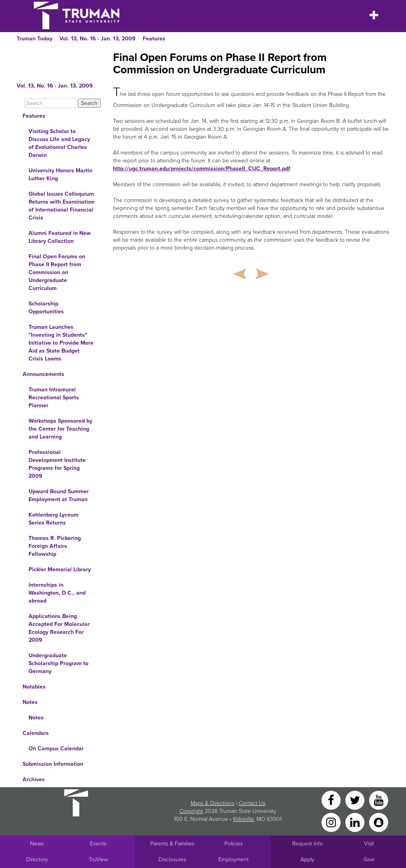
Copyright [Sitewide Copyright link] (191, 811)
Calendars (36, 733)
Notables (34, 687)
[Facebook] (332, 800)
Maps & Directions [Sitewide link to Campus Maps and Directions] (213, 803)
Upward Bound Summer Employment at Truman (59, 495)
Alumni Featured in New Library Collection (60, 237)
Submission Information (53, 764)
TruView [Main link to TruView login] (98, 859)
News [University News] (37, 844)
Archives (34, 779)
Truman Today (34, 39)
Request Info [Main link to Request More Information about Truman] (307, 844)
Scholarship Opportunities (46, 308)
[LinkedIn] (356, 822)
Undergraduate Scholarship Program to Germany (58, 663)
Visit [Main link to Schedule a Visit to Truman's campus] (369, 844)
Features (154, 39)
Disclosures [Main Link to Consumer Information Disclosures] (172, 859)
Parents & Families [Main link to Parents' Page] (172, 844)
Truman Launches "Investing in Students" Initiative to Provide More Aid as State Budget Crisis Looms (61, 343)
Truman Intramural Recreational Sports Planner (54, 398)
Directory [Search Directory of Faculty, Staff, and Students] (37, 859)
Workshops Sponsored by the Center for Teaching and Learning (60, 429)
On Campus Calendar (56, 749)
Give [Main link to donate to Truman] (369, 859)
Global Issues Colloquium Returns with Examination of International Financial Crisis (61, 206)
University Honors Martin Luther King (60, 175)
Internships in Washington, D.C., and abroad (57, 593)
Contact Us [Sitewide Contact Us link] (252, 803)
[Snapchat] (379, 822)
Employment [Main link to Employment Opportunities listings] (234, 859)
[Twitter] (356, 800)
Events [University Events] (98, 844)
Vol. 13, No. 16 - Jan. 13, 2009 (98, 39)
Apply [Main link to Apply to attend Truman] (307, 859)
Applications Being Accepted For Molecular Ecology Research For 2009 (59, 628)
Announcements (43, 374)
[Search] (50, 103)
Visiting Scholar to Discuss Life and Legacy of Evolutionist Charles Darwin (59, 143)
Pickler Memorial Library (60, 569)
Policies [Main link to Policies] (234, 844)
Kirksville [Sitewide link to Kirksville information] (243, 819)
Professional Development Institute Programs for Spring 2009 (57, 464)
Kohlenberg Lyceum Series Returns (54, 519)
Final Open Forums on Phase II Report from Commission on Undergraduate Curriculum (57, 272)
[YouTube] (379, 800)
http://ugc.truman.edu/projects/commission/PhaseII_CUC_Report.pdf (202, 169)
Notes (30, 702)
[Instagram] (332, 822)
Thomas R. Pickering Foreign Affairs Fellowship (55, 546)
